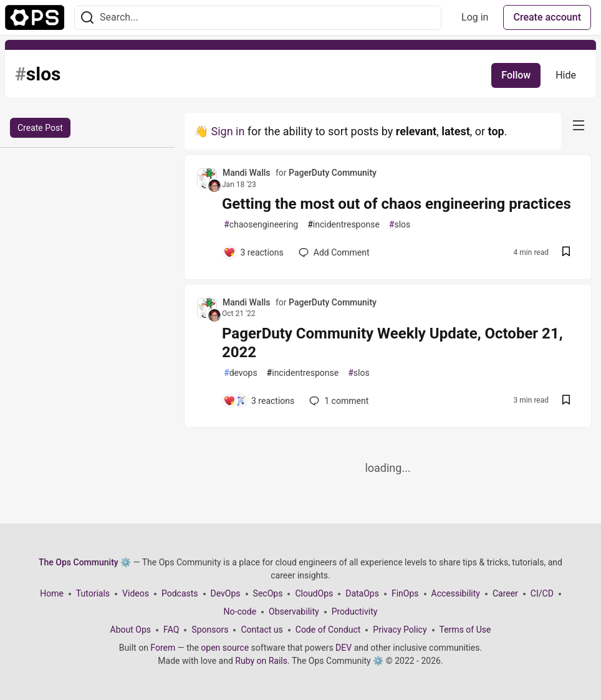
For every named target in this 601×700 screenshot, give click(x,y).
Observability (294, 611)
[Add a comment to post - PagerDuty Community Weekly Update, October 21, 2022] (259, 401)
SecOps (268, 593)
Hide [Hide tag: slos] (566, 75)
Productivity (355, 611)
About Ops (131, 630)
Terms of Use (465, 630)
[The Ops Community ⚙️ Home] (35, 17)
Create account (547, 17)
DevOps (226, 593)
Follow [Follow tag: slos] (516, 75)
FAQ (171, 630)
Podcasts (180, 593)
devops (241, 373)
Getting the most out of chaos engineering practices (397, 204)
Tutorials (93, 593)
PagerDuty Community (333, 173)
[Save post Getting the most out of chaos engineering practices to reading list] (566, 253)
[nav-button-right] (579, 125)
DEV (344, 648)
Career (505, 593)
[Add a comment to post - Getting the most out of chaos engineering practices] (253, 252)
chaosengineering (261, 225)
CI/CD (542, 593)
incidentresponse (344, 225)
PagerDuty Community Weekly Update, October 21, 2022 (392, 343)
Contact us (262, 630)
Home (52, 593)
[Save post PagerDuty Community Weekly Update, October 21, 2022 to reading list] (566, 401)
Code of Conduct (328, 630)
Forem (163, 648)
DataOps (362, 593)
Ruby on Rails (261, 661)
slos (400, 225)
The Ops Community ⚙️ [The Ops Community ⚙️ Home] (85, 562)
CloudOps (314, 593)
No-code (240, 611)
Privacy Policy (400, 630)
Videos (136, 593)
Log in (475, 17)
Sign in (228, 131)
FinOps (405, 593)
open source (225, 648)
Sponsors (210, 630)
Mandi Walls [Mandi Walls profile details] (247, 173)
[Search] (87, 18)
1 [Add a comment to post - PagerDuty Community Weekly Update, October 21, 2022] (338, 401)
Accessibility (456, 593)
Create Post (40, 128)
